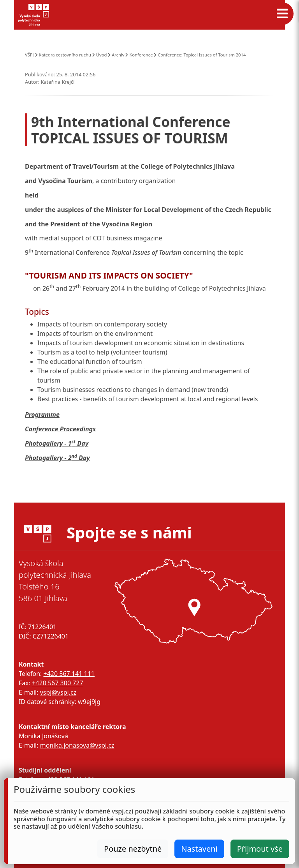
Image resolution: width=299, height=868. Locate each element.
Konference (139, 55)
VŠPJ (29, 55)
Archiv (116, 55)
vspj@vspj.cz (58, 692)
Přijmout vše (260, 849)
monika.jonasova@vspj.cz (77, 745)
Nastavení (199, 849)
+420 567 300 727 (57, 683)
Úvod (99, 55)
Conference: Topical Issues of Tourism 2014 (200, 55)
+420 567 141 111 (69, 674)
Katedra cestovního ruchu (63, 55)
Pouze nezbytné (133, 849)
